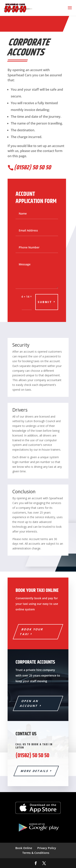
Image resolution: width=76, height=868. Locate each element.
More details (35, 771)
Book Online (24, 848)
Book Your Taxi (32, 632)
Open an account (29, 703)
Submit (45, 302)
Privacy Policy (47, 848)
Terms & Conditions (36, 853)
